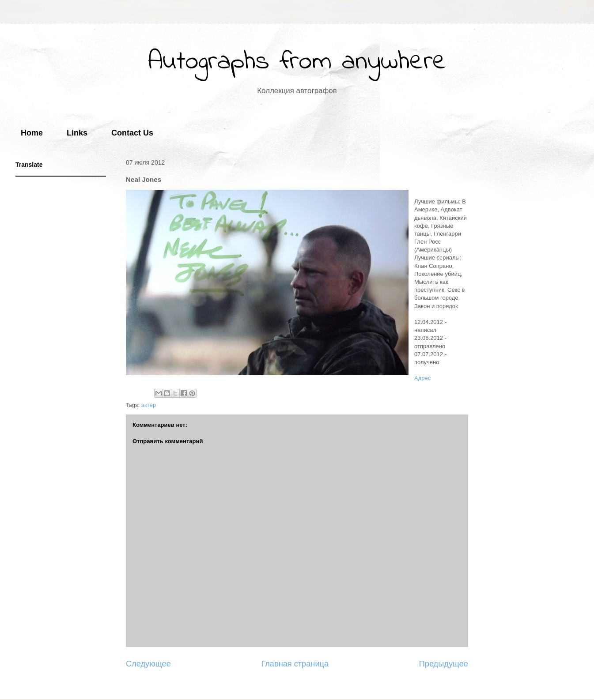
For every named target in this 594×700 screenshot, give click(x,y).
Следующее (148, 664)
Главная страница (295, 664)
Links (77, 133)
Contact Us (132, 133)
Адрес (422, 378)
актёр (149, 405)
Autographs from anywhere (297, 62)
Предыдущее (444, 664)
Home (32, 133)
